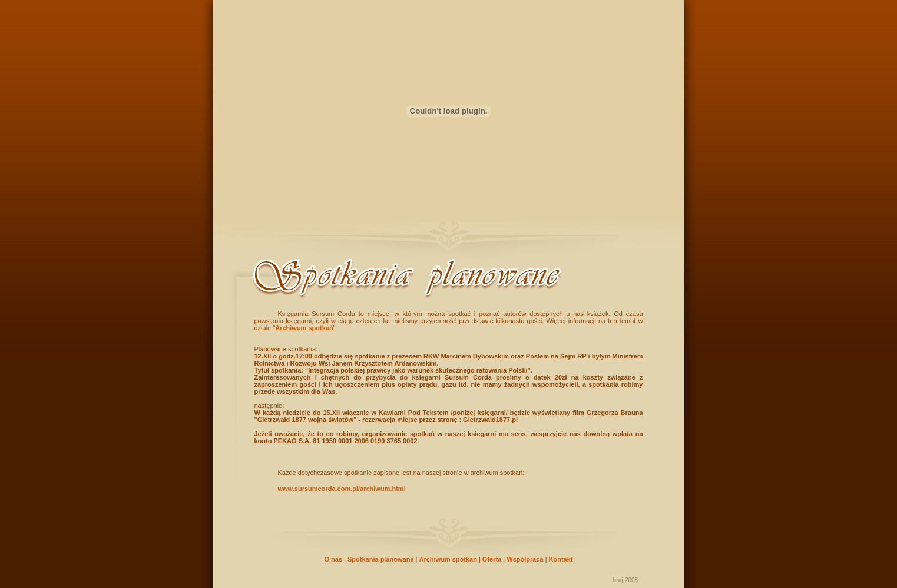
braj (618, 580)
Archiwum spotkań (304, 328)
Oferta (492, 559)
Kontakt (561, 559)
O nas (333, 559)
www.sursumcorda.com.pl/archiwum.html (342, 489)
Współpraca (525, 559)
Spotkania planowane (380, 559)
